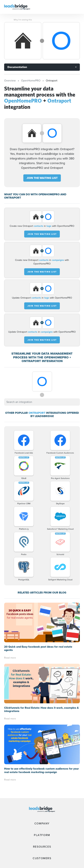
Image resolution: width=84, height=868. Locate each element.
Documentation (17, 67)
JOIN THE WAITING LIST (42, 178)
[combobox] (42, 402)
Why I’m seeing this (23, 20)
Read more (10, 658)
